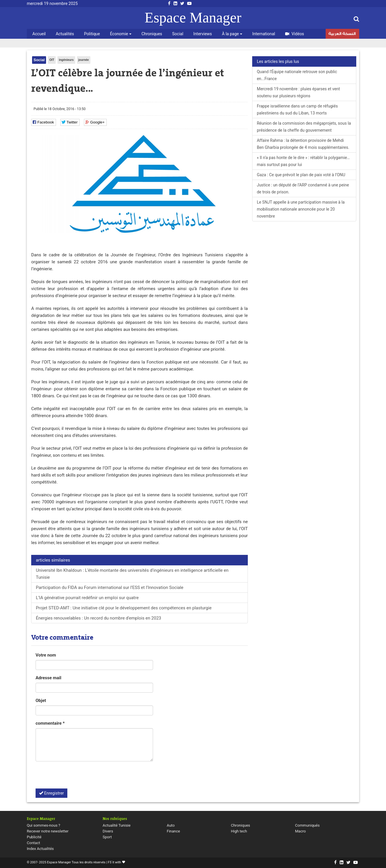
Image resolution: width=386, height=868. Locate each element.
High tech (239, 831)
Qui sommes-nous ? (43, 825)
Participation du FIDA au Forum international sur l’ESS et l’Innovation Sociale (110, 588)
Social (178, 34)
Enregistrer (51, 793)
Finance (173, 831)
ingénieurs (66, 60)
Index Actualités (40, 849)
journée (84, 60)
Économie (121, 34)
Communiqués (307, 825)
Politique (92, 34)
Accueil (39, 34)
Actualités (65, 34)
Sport (107, 837)
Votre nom (46, 655)
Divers (108, 831)
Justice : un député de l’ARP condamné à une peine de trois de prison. (303, 188)
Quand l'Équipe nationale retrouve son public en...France (297, 75)
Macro (300, 831)
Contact (33, 843)
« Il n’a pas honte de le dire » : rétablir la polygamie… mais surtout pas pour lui (303, 161)
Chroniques (152, 34)
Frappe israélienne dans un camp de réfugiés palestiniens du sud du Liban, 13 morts (297, 110)
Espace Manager (193, 17)
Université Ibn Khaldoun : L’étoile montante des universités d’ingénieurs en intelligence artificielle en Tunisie (132, 574)
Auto (171, 825)
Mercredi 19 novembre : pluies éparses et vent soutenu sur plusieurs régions (298, 92)
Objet (41, 701)
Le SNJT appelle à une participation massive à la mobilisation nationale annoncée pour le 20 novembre (301, 209)
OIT (52, 60)
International (264, 34)
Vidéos (295, 34)
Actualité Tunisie (117, 825)
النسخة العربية (342, 34)
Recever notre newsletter (48, 831)
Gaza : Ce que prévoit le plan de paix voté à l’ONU (301, 175)
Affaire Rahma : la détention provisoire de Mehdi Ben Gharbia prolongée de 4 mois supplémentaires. (303, 144)
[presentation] (80, 777)
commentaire (50, 723)
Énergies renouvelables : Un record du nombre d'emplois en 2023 (99, 618)
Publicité (34, 837)
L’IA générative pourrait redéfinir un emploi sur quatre (87, 598)
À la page (232, 34)
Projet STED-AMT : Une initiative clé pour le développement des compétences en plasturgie (124, 608)
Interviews (203, 34)
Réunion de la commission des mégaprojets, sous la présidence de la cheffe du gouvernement (304, 127)
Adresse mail (48, 678)
